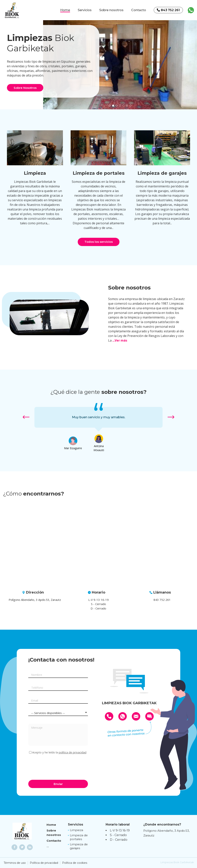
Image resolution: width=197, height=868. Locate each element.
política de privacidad (73, 752)
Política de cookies (75, 863)
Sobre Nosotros (25, 88)
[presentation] (58, 767)
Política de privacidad (44, 863)
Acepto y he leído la (59, 752)
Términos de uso (15, 863)
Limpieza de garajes (79, 846)
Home (65, 10)
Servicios (85, 10)
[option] (120, 61)
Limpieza (76, 830)
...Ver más (120, 340)
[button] (110, 106)
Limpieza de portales (79, 837)
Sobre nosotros (111, 10)
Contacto (139, 10)
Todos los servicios (99, 242)
